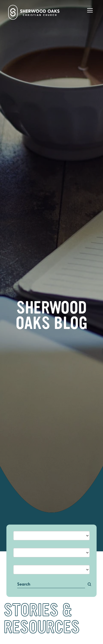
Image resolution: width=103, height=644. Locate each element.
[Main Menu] (90, 14)
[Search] (51, 585)
